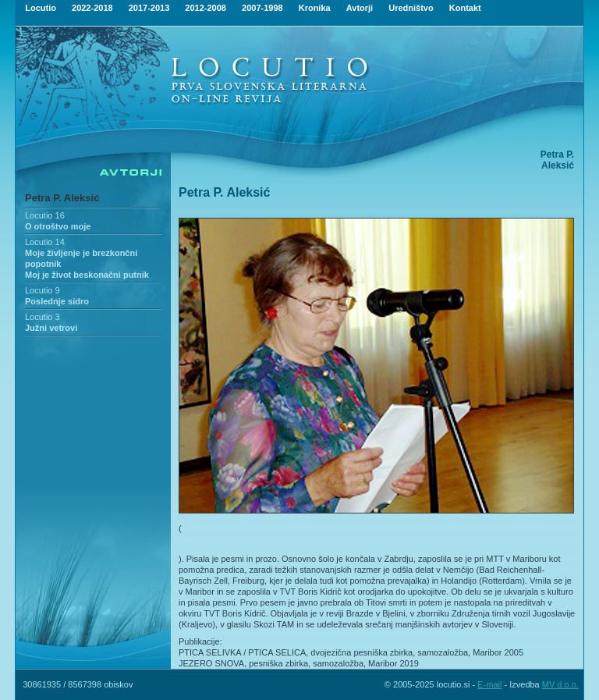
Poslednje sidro (57, 301)
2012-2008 (206, 8)
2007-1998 (262, 8)
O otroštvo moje (58, 226)
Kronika (315, 8)
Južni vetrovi (51, 328)
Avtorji (360, 8)
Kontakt (465, 8)
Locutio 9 (43, 290)
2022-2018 (92, 8)
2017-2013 (149, 8)
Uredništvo (411, 8)
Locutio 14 (45, 242)
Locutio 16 (45, 215)
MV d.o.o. (560, 684)
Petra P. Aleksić (62, 198)
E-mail (489, 684)
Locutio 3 (43, 317)
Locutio (41, 8)
